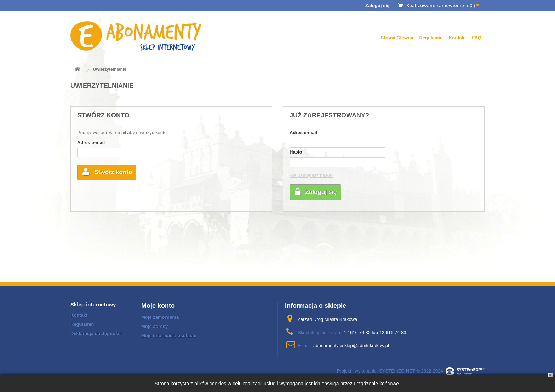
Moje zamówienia (160, 317)
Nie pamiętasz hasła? (311, 175)
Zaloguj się (377, 5)
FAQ (477, 38)
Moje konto (158, 306)
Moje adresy (155, 326)
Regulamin (431, 38)
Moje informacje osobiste (169, 336)
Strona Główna (397, 38)
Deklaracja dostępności (96, 333)
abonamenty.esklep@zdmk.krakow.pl (351, 345)
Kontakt (457, 38)
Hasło (296, 152)
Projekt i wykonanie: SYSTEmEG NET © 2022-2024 (411, 371)
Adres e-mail (91, 142)
